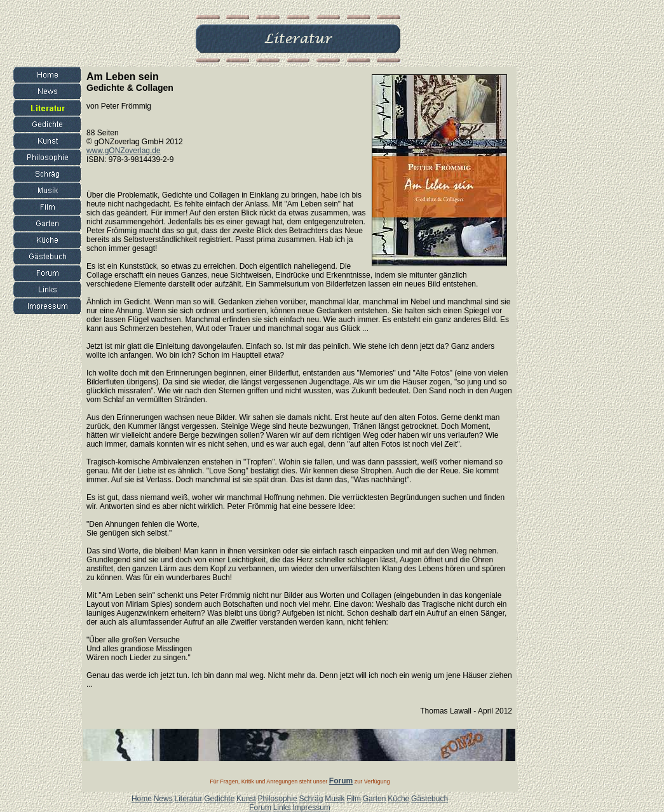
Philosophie (278, 799)
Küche (398, 799)
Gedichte (219, 799)
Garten (375, 799)
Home (142, 799)
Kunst (246, 799)
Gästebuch (430, 799)
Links (282, 808)
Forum (260, 808)
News (163, 799)
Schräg (311, 799)
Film (354, 799)
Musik (335, 799)
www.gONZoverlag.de (124, 151)
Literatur (188, 799)
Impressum (311, 808)
